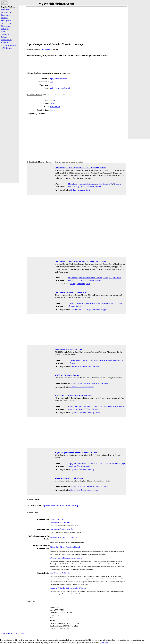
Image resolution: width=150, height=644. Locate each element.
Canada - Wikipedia (57, 519)
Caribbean (6, 23)
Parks (77, 366)
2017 (111, 184)
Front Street (91, 383)
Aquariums (74, 413)
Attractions (74, 309)
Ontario (52, 110)
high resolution (47, 49)
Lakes (5, 32)
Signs (5, 43)
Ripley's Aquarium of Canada (60, 88)
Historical (83, 309)
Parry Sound (80, 360)
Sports (88, 190)
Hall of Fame (75, 490)
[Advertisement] (77, 23)
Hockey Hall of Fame (95, 486)
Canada (52, 103)
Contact (10, 633)
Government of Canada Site (60, 522)
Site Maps (96, 366)
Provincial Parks (86, 366)
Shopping (104, 309)
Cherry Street (95, 303)
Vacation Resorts (8, 45)
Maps (89, 309)
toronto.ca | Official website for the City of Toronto (68, 588)
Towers (91, 387)
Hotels (5, 29)
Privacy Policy (19, 633)
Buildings (91, 413)
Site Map (3, 633)
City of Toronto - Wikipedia (60, 573)
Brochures (63, 506)
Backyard (6, 12)
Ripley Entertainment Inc (59, 79)
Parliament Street (107, 303)
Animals (5, 10)
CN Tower (100, 383)
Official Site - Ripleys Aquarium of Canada (65, 547)
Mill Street (86, 303)
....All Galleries (6, 48)
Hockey (76, 187)
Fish (69, 506)
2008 (85, 383)
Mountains (6, 34)
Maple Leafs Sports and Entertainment (82, 184)
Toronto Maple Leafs (94, 187)
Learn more (104, 643)
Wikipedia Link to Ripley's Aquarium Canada (66, 558)
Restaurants (96, 309)
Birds (4, 18)
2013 (51, 82)
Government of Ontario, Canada (61, 529)
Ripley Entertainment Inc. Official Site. (64, 537)
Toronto (52, 100)
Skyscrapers (83, 387)
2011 (84, 486)
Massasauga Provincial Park (114, 360)
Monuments (81, 190)
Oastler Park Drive (96, 360)
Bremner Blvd (55, 107)
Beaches (5, 15)
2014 (51, 85)
